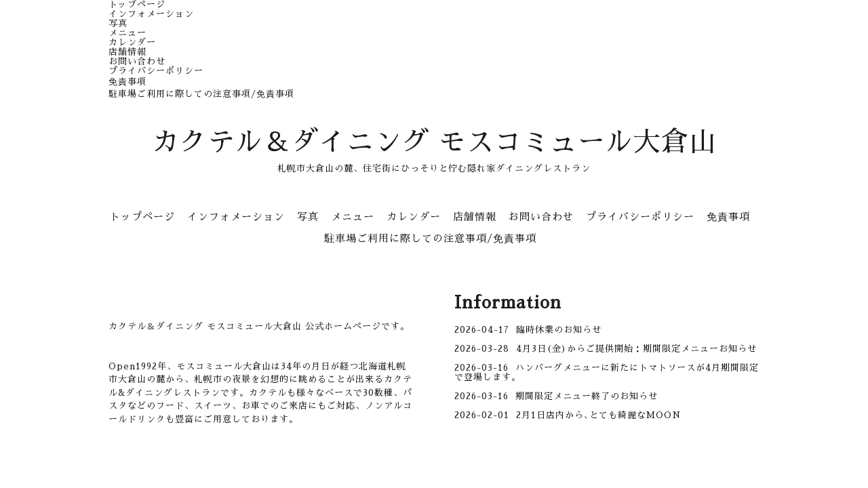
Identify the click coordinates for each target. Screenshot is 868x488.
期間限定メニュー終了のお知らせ (587, 396)
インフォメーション (151, 14)
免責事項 (127, 82)
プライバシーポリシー (156, 71)
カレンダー (132, 42)
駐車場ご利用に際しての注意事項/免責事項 (201, 94)
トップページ (137, 4)
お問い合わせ (137, 61)
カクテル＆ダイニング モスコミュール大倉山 (434, 142)
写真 (118, 23)
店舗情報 (127, 52)
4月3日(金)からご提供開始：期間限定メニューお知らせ (636, 349)
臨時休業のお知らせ (559, 330)
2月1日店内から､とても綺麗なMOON (598, 415)
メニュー (127, 33)
